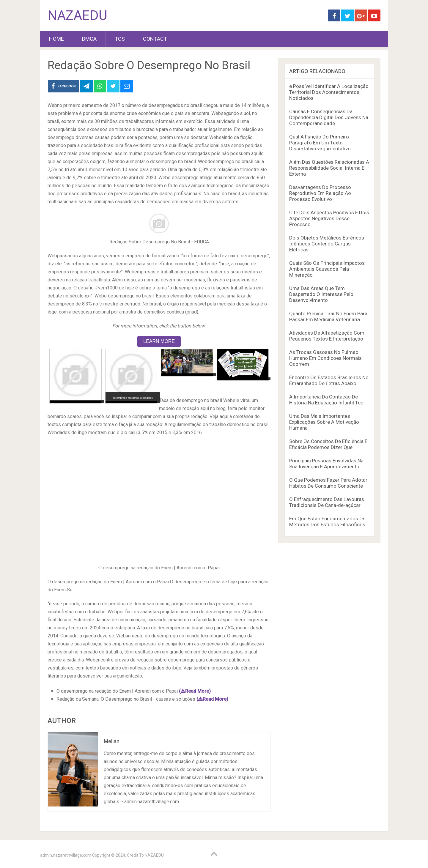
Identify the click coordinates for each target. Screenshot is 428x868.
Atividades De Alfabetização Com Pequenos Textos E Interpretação (327, 336)
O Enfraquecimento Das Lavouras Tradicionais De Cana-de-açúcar (327, 502)
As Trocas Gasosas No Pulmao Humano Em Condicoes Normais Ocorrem (325, 358)
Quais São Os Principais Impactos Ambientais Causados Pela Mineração (327, 269)
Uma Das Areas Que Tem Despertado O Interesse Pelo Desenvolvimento (321, 294)
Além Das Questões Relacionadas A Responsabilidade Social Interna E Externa (329, 168)
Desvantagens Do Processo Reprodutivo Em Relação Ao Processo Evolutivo (320, 193)
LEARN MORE (159, 341)
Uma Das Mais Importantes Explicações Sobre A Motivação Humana (324, 422)
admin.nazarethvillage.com (66, 855)
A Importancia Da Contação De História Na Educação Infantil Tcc (326, 400)
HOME (56, 39)
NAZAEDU (77, 15)
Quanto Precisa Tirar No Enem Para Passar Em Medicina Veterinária (328, 316)
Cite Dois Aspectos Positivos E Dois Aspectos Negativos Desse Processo (329, 218)
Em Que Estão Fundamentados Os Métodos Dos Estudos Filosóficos (327, 522)
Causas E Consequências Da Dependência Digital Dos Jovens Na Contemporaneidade (329, 117)
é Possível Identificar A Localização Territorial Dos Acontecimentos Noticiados (329, 92)
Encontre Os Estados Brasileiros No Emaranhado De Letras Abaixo (329, 380)
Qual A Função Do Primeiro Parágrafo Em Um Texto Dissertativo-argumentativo (320, 143)
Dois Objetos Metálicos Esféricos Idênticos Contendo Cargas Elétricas (327, 244)
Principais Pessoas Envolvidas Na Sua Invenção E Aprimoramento (326, 464)
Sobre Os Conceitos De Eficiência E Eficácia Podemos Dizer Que (328, 444)
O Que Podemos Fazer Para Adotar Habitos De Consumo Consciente (328, 483)
